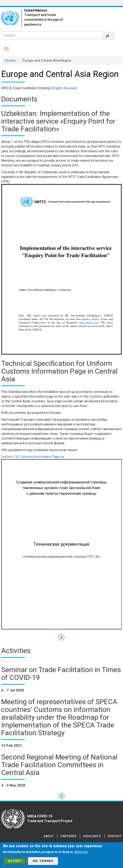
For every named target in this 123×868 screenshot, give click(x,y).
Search (107, 36)
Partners (69, 836)
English (58, 88)
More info (81, 852)
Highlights (92, 836)
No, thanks (43, 861)
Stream (10, 61)
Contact (115, 836)
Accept (15, 861)
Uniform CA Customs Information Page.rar (33, 457)
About (49, 836)
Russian (70, 88)
